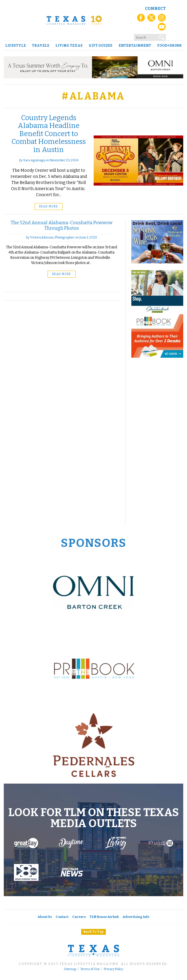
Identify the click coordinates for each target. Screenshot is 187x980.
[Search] (162, 37)
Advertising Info (136, 917)
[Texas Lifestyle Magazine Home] (74, 20)
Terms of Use (90, 969)
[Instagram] (162, 20)
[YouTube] (162, 29)
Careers (79, 917)
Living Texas (69, 46)
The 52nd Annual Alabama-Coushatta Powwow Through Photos (62, 225)
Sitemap (70, 969)
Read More (49, 207)
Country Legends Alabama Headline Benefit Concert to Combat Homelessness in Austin (49, 134)
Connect (155, 9)
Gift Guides (101, 46)
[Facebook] (141, 20)
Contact (62, 917)
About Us (45, 917)
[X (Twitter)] (151, 20)
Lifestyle (16, 46)
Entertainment (135, 46)
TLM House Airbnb (104, 917)
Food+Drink (169, 46)
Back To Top (93, 932)
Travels (41, 46)
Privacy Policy (114, 969)
